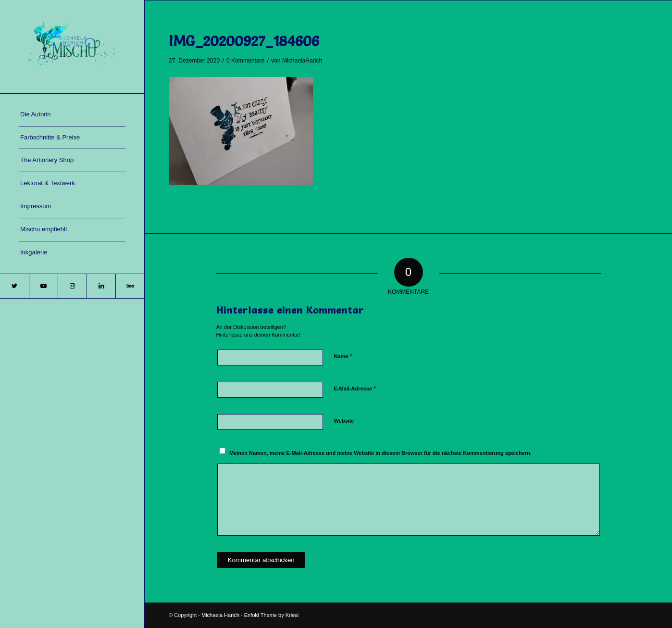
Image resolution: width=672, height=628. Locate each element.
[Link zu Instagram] (72, 286)
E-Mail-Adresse (355, 388)
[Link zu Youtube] (43, 286)
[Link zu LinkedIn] (101, 286)
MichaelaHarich (302, 61)
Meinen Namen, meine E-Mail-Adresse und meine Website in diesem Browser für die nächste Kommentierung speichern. (380, 453)
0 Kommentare (245, 61)
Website (344, 421)
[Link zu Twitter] (14, 286)
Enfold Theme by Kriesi (272, 615)
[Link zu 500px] (130, 286)
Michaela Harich (220, 615)
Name (343, 356)
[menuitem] (72, 115)
